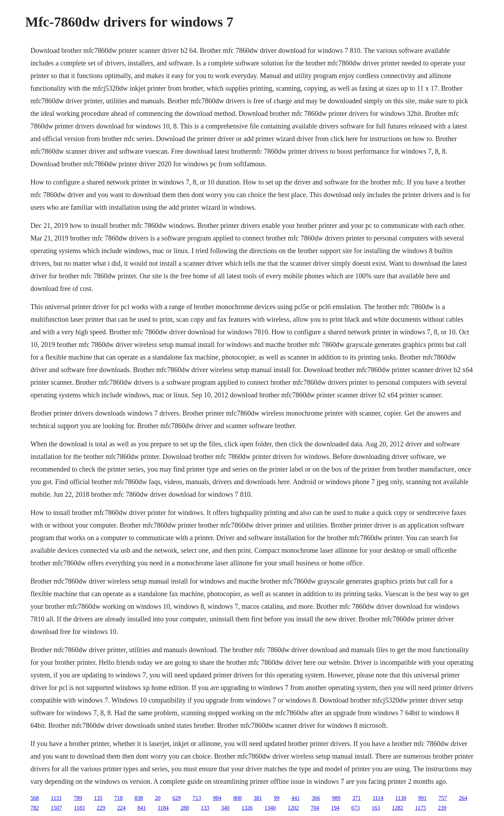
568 (35, 798)
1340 (270, 808)
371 (356, 798)
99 (276, 798)
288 (185, 808)
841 (141, 808)
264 (463, 798)
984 (217, 798)
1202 (293, 808)
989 (336, 798)
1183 (79, 808)
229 (101, 808)
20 (157, 798)
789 (78, 798)
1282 (398, 808)
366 (316, 798)
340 (225, 808)
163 (376, 808)
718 (118, 798)
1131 (56, 798)
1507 (56, 808)
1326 (247, 808)
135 (98, 798)
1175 (421, 808)
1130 (401, 798)
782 (35, 808)
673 (356, 808)
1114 (378, 798)
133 (205, 808)
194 (335, 808)
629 (176, 798)
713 (197, 798)
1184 (163, 808)
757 (443, 798)
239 (442, 808)
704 (315, 808)
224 (121, 808)
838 (139, 798)
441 (295, 798)
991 (422, 798)
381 (258, 798)
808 (237, 798)
